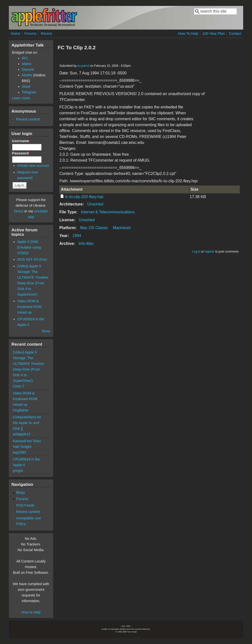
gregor (18, 471)
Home (16, 34)
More (46, 331)
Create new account (33, 166)
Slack (26, 86)
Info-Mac (86, 244)
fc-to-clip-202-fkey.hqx (84, 197)
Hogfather (21, 410)
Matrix (27, 64)
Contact (235, 34)
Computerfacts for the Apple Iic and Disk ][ (27, 423)
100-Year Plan (214, 34)
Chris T (19, 386)
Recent (47, 34)
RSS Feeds (25, 505)
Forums (30, 34)
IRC (25, 58)
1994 (77, 236)
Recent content (28, 119)
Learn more (21, 98)
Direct (19, 211)
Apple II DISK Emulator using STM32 (29, 247)
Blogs (21, 492)
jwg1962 (20, 452)
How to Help (31, 612)
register (209, 252)
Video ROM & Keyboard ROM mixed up (29, 307)
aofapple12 (22, 434)
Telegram (29, 92)
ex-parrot (83, 66)
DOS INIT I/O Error (32, 259)
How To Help (188, 34)
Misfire (27, 75)
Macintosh (122, 228)
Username (22, 141)
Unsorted (95, 204)
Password (22, 153)
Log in (196, 252)
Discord (28, 69)
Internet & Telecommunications (108, 212)
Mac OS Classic (94, 228)
